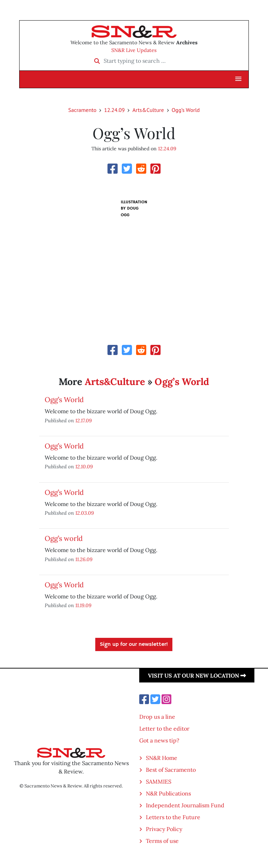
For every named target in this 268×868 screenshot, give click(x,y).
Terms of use (162, 841)
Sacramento (83, 110)
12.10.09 (84, 466)
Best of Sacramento (171, 770)
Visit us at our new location (197, 675)
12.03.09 (85, 513)
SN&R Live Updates (134, 50)
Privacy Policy (164, 829)
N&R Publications (168, 793)
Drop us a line (157, 717)
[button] (238, 79)
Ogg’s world (64, 538)
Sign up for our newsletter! (134, 644)
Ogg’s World (186, 110)
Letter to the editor (164, 729)
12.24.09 (114, 110)
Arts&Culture (148, 110)
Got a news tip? (159, 740)
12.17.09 (84, 420)
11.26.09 (84, 559)
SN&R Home (162, 758)
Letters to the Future (173, 817)
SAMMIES (159, 782)
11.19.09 (83, 605)
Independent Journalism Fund (185, 805)
